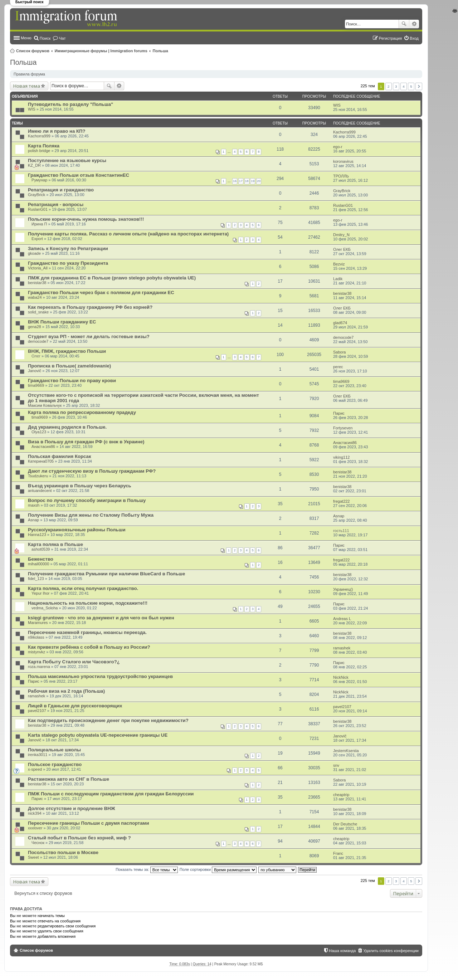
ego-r (338, 147)
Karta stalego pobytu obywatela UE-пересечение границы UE (98, 735)
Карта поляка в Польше (55, 544)
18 (247, 181)
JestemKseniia (346, 751)
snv (336, 765)
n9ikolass (36, 637)
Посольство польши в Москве (63, 852)
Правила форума (29, 74)
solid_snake (38, 312)
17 (241, 181)
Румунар (39, 180)
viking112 (341, 457)
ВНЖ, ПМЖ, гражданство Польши (67, 351)
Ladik (338, 279)
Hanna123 (37, 535)
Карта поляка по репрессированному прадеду (82, 412)
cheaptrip (341, 795)
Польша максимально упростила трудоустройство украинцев (100, 676)
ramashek (342, 648)
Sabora (339, 352)
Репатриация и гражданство (61, 190)
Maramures (38, 623)
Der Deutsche (345, 824)
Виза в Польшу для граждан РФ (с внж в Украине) (86, 442)
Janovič (35, 371)
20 (259, 181)
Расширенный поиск (414, 24)
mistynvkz (36, 652)
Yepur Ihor (40, 593)
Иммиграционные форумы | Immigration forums (101, 51)
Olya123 (39, 432)
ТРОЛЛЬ (341, 176)
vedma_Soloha (45, 608)
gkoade (34, 253)
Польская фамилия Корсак (60, 456)
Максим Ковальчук (45, 405)
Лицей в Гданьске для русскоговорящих (75, 706)
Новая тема (27, 86)
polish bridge (39, 151)
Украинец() (343, 589)
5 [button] (411, 86)
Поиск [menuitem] (45, 38)
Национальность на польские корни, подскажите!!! (88, 603)
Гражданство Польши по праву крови (72, 381)
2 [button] (389, 86)
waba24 (35, 297)
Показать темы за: (147, 869)
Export (37, 239)
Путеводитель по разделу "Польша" (70, 104)
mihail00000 (38, 564)
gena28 (35, 327)
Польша (160, 51)
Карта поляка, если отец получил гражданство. (83, 588)
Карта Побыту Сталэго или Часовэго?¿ (74, 662)
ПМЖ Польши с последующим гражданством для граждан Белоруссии (111, 794)
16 (235, 181)
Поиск (404, 24)
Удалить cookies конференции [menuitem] (391, 951)
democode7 (38, 341)
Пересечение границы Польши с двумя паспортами (88, 823)
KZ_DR (34, 165)
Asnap (33, 520)
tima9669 (36, 385)
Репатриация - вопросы (56, 204)
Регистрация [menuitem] (390, 38)
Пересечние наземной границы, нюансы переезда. (87, 632)
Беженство (41, 559)
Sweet (33, 857)
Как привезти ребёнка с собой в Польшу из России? (89, 647)
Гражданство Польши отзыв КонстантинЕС (79, 175)
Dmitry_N (341, 235)
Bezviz (339, 264)
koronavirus (343, 161)
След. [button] (419, 86)
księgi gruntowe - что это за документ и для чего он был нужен (101, 618)
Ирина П (39, 224)
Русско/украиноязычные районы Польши (77, 530)
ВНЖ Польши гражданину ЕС (62, 322)
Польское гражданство (55, 764)
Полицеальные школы (54, 750)
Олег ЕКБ (342, 249)
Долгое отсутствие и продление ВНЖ (72, 808)
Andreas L (342, 619)
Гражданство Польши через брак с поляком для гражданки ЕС (101, 292)
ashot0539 (41, 549)
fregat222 (341, 501)
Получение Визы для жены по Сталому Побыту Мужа (91, 515)
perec (338, 367)
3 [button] (396, 86)
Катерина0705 (41, 461)
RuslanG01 (38, 209)
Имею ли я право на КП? (57, 131)
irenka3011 (38, 755)
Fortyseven (343, 428)
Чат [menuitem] (62, 38)
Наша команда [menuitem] (342, 951)
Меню (26, 38)
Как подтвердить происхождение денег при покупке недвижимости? (108, 720)
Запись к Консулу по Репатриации (68, 248)
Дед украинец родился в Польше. (67, 427)
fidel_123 (36, 579)
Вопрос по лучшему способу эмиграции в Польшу (87, 500)
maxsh (34, 505)
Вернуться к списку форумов (43, 893)
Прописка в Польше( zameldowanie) (69, 366)
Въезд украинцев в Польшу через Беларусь (80, 486)
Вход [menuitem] (414, 38)
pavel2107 (37, 711)
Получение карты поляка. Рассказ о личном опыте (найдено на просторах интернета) (128, 234)
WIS (32, 109)
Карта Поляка (44, 146)
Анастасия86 (43, 447)
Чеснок (38, 843)
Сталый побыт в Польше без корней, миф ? (79, 838)
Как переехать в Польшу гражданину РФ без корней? (90, 307)
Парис (339, 413)
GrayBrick (36, 195)
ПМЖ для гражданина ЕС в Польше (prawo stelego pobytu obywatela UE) (112, 278)
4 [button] (404, 86)
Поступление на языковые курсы (67, 160)
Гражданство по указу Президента (68, 263)
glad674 (340, 323)
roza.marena (39, 667)
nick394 (35, 813)
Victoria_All (38, 268)
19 (253, 181)
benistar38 (37, 283)
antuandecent (40, 491)
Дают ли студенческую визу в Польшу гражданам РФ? (92, 471)
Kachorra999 (39, 136)
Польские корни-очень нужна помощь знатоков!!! (86, 219)
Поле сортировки (218, 869)
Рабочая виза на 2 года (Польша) (66, 691)
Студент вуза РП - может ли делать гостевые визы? (89, 337)
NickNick (341, 677)
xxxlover (35, 828)
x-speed (35, 769)
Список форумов (33, 51)
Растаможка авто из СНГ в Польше (69, 779)
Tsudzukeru (38, 476)
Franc (338, 853)
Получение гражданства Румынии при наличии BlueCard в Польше (106, 574)
